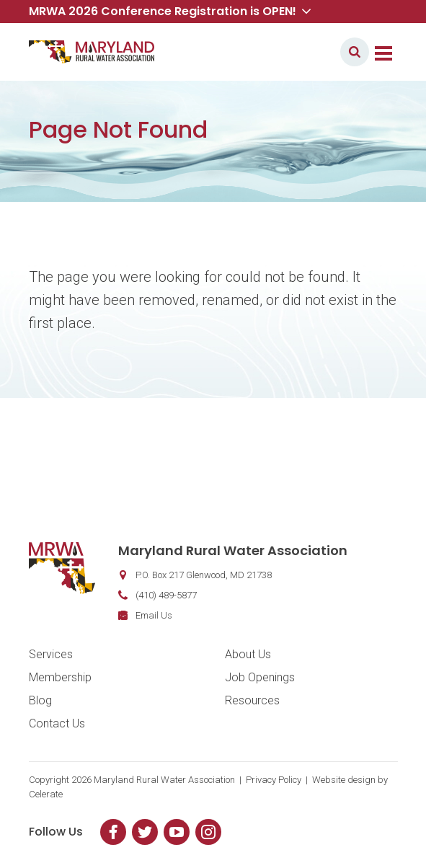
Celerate (46, 794)
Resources (252, 700)
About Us (248, 654)
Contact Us (57, 723)
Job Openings (260, 677)
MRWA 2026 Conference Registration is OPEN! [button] (170, 11)
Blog (40, 700)
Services (51, 654)
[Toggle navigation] (383, 52)
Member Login (287, 52)
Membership (60, 677)
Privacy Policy (274, 780)
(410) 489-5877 (166, 595)
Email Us (154, 615)
